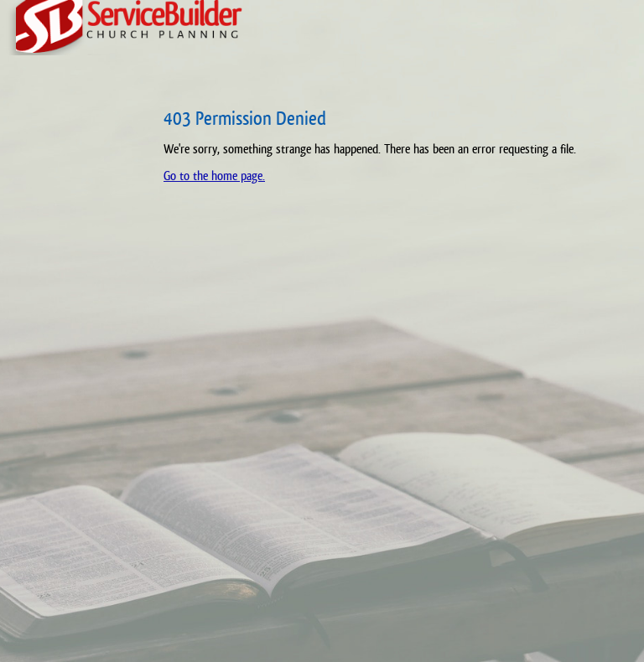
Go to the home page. (214, 176)
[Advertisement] (71, 369)
